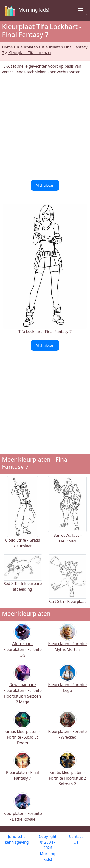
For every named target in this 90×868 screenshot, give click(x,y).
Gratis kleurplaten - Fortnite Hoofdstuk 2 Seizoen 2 (68, 772)
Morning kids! (26, 10)
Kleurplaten (27, 47)
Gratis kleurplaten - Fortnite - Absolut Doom (23, 731)
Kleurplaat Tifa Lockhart (30, 53)
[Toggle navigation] (80, 10)
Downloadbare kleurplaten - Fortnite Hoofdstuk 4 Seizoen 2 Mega (23, 687)
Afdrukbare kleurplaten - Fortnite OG (23, 643)
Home (7, 47)
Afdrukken (45, 185)
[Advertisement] (45, 127)
